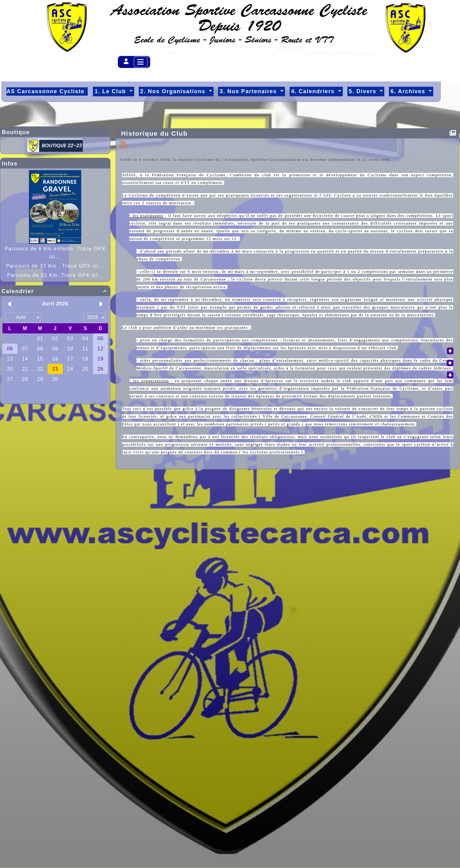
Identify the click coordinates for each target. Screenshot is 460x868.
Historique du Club (156, 133)
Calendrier (55, 291)
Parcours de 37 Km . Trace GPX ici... (55, 266)
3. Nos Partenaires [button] (249, 91)
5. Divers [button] (364, 91)
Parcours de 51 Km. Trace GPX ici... (55, 275)
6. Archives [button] (409, 91)
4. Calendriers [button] (314, 91)
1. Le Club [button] (111, 91)
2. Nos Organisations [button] (174, 91)
